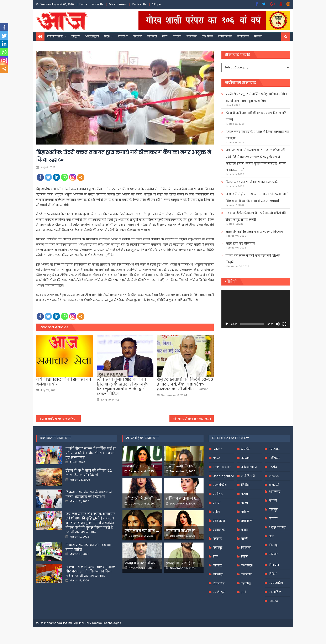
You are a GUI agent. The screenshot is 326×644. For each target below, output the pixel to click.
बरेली (244, 539)
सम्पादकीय (225, 36)
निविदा (245, 485)
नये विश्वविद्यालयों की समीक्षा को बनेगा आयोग (64, 382)
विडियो (177, 36)
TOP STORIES (222, 467)
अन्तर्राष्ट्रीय (92, 36)
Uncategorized (224, 476)
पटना (244, 503)
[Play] (227, 324)
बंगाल (245, 530)
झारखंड (245, 449)
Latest (217, 449)
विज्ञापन (191, 36)
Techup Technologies (106, 623)
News (217, 458)
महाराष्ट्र (246, 583)
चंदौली (273, 501)
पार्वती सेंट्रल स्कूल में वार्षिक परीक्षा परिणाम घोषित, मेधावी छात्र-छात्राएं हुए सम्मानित (256, 98)
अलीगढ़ (218, 494)
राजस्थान (274, 449)
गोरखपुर (218, 574)
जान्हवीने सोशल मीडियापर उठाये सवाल (196, 531)
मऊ (271, 536)
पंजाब (244, 494)
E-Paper (156, 4)
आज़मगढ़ (275, 492)
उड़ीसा (216, 512)
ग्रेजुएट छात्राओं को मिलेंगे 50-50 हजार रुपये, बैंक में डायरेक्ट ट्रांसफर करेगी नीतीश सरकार (185, 384)
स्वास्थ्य (123, 36)
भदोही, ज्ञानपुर (277, 527)
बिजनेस (152, 36)
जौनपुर (273, 509)
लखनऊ (274, 476)
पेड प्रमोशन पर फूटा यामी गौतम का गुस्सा (156, 466)
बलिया (273, 518)
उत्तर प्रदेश (219, 521)
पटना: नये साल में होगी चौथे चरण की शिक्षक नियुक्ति (253, 259)
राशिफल (207, 36)
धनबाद (245, 458)
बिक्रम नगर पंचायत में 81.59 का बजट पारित (253, 182)
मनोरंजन (243, 36)
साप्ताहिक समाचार (142, 438)
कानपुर (218, 548)
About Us (98, 4)
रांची (243, 592)
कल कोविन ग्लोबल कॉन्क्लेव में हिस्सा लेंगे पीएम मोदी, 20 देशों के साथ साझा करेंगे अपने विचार (61, 419)
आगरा (217, 503)
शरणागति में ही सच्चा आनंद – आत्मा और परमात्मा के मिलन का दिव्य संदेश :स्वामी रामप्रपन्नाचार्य (257, 198)
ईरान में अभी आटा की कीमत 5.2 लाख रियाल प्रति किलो (256, 116)
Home (83, 4)
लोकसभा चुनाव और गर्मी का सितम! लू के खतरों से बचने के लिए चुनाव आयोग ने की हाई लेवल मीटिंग (122, 387)
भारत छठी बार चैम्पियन (240, 244)
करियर (137, 36)
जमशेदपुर (219, 592)
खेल (165, 36)
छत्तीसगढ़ (219, 583)
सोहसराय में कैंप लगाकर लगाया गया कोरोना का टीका (193, 419)
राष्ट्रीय (76, 36)
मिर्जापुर (274, 545)
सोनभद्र (274, 554)
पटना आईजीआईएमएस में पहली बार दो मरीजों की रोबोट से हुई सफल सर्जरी (256, 216)
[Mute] (278, 324)
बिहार (244, 556)
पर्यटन (258, 36)
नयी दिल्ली (248, 476)
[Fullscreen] (284, 324)
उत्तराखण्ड (219, 530)
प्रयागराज (247, 521)
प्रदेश (107, 36)
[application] (256, 309)
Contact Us (139, 4)
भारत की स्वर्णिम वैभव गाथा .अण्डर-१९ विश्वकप (254, 232)
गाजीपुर (217, 565)
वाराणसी (274, 485)
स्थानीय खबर (55, 36)
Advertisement (118, 4)
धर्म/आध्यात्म (249, 467)
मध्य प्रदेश (247, 565)
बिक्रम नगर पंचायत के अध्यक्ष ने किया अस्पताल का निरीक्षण (257, 135)
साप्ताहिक (275, 592)
